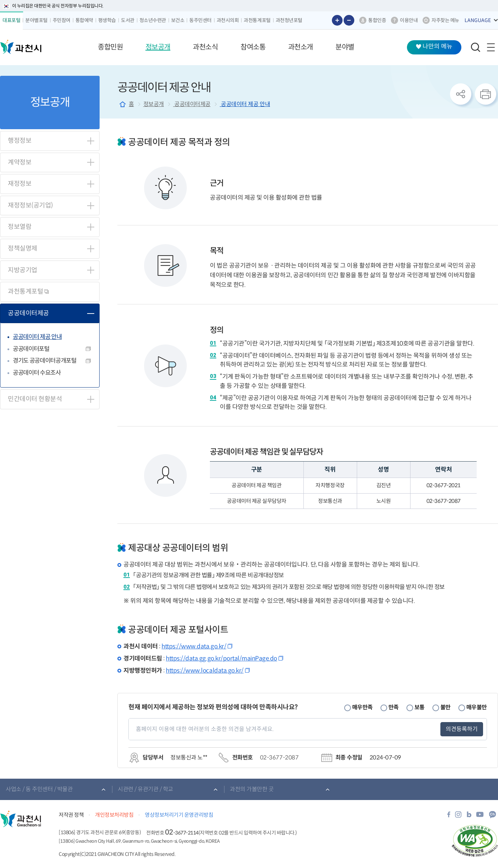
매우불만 (477, 707)
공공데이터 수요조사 (37, 373)
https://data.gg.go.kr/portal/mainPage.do (221, 659)
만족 (394, 707)
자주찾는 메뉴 (445, 20)
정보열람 (20, 227)
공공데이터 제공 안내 (37, 337)
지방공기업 (23, 270)
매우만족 (362, 707)
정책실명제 (23, 248)
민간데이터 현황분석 (35, 399)
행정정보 (20, 141)
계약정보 (20, 162)
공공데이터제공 (28, 313)
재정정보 (20, 184)
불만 (446, 707)
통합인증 (377, 20)
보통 (420, 707)
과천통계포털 (28, 291)
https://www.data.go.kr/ (194, 646)
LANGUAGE (478, 20)
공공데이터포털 (31, 349)
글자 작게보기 (349, 20)
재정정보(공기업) (30, 205)
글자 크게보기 (337, 20)
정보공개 (154, 104)
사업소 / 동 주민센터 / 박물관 (39, 789)
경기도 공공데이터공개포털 (45, 361)
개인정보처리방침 (114, 815)
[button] (110, 47)
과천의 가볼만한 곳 (252, 789)
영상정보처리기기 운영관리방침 (179, 815)
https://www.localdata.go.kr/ (205, 671)
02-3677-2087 (279, 757)
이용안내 (409, 20)
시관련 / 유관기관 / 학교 (145, 789)
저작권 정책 (71, 815)
